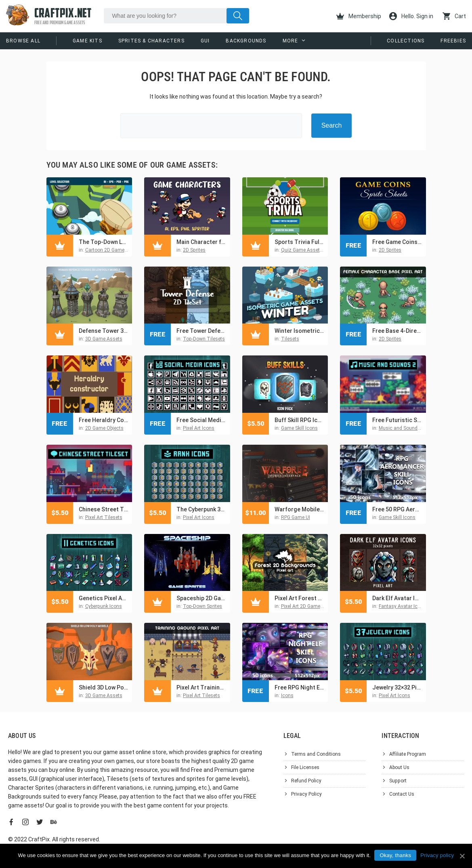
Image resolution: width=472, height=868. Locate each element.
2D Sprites (194, 250)
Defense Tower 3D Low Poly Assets (104, 331)
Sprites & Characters (151, 41)
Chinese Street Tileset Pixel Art (104, 509)
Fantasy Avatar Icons (402, 606)
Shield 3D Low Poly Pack (104, 687)
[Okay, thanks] (462, 856)
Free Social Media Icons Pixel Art (201, 420)
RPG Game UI (296, 517)
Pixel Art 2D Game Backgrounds (316, 606)
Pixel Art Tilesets (104, 517)
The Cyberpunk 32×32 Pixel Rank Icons (201, 509)
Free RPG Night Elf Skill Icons (299, 687)
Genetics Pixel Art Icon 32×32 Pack (104, 598)
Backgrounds (246, 41)
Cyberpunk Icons (104, 606)
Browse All (23, 41)
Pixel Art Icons (199, 428)
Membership (359, 16)
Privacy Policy (306, 794)
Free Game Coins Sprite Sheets (397, 242)
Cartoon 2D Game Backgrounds (120, 250)
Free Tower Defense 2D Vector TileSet (201, 331)
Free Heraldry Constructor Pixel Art (104, 420)
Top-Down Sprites (202, 606)
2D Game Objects (104, 428)
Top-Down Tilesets (204, 339)
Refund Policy (306, 781)
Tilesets (290, 339)
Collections (406, 41)
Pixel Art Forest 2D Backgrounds (299, 598)
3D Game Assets (104, 339)
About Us (399, 767)
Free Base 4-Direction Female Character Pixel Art (397, 331)
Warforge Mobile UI (299, 509)
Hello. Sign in (411, 16)
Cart (454, 16)
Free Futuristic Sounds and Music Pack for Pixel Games (397, 420)
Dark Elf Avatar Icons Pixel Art (397, 598)
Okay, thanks (396, 855)
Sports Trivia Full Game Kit (299, 242)
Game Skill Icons (299, 428)
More (291, 41)
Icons (287, 696)
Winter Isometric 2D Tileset (299, 331)
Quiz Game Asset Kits (305, 250)
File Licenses (305, 767)
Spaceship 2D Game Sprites (201, 598)
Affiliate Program (408, 754)
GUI (205, 41)
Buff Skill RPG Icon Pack (299, 420)
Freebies (453, 41)
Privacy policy (437, 855)
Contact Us (402, 794)
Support (398, 781)
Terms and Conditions (316, 754)
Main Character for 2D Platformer (201, 242)
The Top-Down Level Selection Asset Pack (104, 242)
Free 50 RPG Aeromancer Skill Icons (397, 509)
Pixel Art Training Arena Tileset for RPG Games (201, 687)
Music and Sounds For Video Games (419, 428)
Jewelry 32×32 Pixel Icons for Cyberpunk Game (397, 687)
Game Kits (87, 41)
